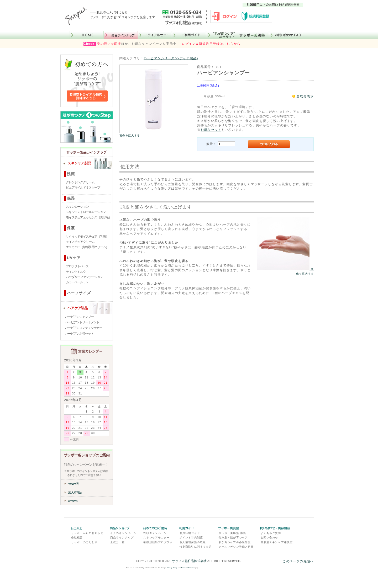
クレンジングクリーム (80, 182)
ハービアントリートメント (82, 322)
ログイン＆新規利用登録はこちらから (211, 44)
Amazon (73, 501)
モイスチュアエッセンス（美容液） (89, 217)
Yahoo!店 (73, 484)
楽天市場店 (75, 492)
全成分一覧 (118, 542)
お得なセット (211, 130)
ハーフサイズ (79, 293)
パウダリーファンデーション (84, 277)
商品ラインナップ (122, 538)
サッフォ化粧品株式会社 (189, 561)
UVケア (74, 258)
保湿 (71, 198)
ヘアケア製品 (78, 308)
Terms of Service (187, 568)
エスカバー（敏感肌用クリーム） (87, 247)
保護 (71, 228)
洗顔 (71, 174)
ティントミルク (76, 272)
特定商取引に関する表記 (196, 547)
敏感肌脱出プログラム (158, 542)
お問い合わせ (269, 538)
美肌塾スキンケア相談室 (277, 542)
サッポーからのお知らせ (87, 533)
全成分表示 (305, 96)
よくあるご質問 (271, 533)
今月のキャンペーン (123, 533)
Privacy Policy (172, 568)
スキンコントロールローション (86, 212)
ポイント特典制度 (191, 538)
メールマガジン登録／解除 (236, 547)
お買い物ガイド (190, 533)
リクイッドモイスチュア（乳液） (87, 237)
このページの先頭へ (298, 561)
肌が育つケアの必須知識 (235, 542)
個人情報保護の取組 (193, 542)
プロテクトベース (77, 266)
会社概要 (77, 538)
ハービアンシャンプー (79, 317)
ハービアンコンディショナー (84, 328)
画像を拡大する (130, 135)
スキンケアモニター (156, 538)
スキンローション (77, 207)
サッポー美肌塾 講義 (232, 533)
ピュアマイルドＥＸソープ (83, 188)
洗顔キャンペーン (155, 533)
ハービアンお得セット (79, 334)
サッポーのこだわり (84, 542)
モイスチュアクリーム (80, 242)
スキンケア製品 (79, 163)
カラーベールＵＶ (77, 282)
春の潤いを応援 (109, 44)
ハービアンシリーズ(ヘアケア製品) (171, 58)
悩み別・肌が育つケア (233, 538)
